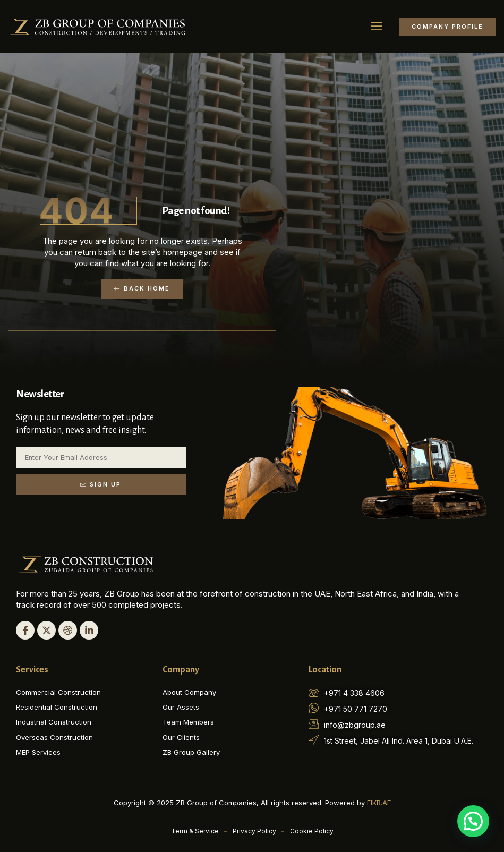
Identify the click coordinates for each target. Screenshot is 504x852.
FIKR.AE (379, 803)
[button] (377, 27)
